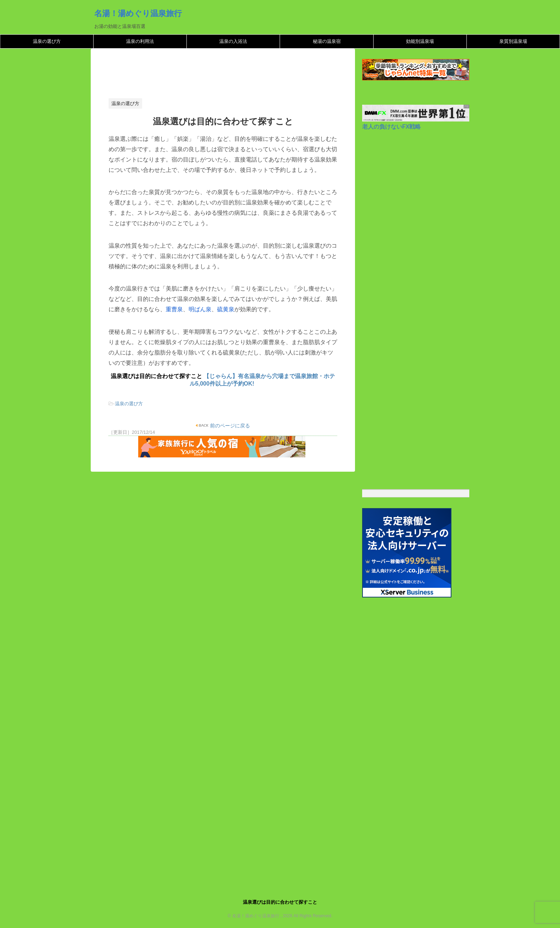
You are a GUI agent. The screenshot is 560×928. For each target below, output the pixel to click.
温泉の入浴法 (233, 41)
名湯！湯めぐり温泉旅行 (138, 13)
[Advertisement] (239, 75)
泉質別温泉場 (513, 41)
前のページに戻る (230, 426)
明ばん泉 (200, 309)
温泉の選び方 (47, 41)
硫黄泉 (226, 309)
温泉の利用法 (140, 41)
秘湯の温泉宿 (327, 41)
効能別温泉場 (420, 41)
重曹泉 (174, 309)
